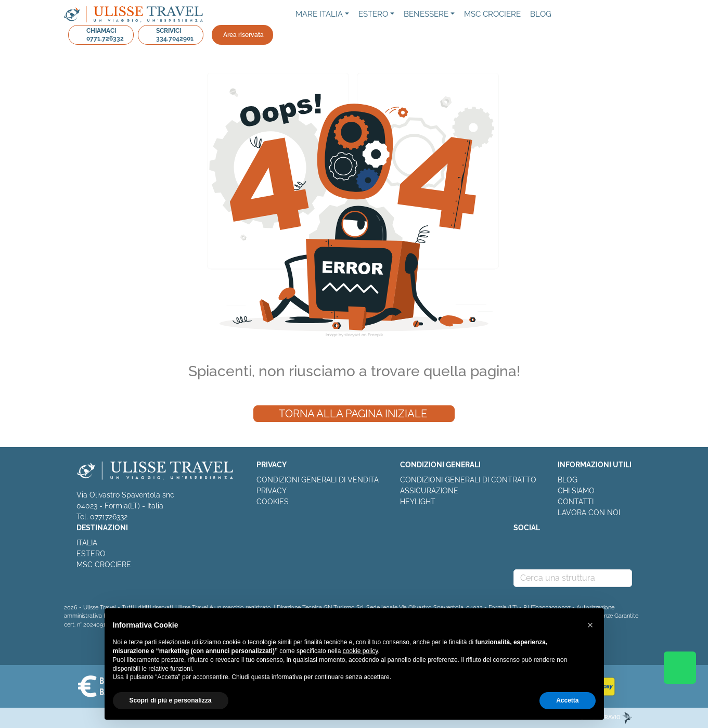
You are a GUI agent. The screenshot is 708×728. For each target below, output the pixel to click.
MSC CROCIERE (104, 565)
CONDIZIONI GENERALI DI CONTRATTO (468, 480)
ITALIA (87, 543)
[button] (590, 625)
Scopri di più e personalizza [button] (171, 700)
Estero (373, 14)
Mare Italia (319, 14)
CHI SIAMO (576, 491)
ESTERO (91, 554)
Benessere (426, 14)
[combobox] (573, 578)
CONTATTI (576, 502)
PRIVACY (272, 491)
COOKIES (273, 502)
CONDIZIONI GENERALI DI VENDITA (318, 480)
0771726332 (109, 517)
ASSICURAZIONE (429, 491)
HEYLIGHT (418, 502)
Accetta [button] (567, 700)
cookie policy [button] (361, 651)
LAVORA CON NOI (589, 513)
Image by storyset (343, 335)
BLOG (568, 480)
